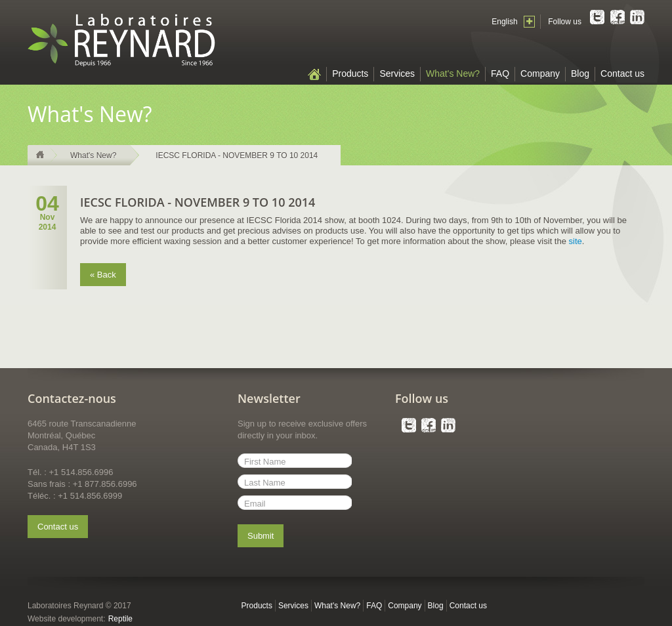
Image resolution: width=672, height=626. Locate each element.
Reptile (120, 619)
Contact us (622, 73)
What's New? (453, 73)
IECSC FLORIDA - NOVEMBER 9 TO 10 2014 (237, 156)
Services (397, 73)
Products (350, 73)
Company (540, 73)
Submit (261, 536)
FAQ (500, 73)
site (576, 241)
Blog (580, 73)
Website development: (67, 619)
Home (314, 74)
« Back (103, 275)
